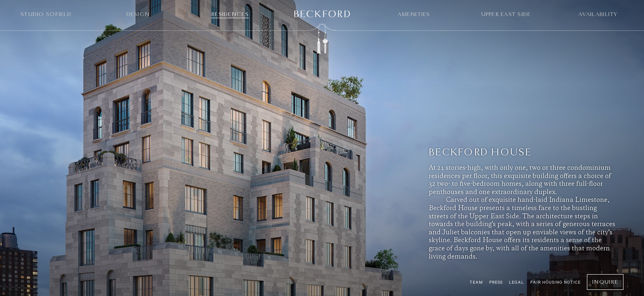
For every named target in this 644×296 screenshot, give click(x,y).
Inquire (605, 282)
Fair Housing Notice (555, 282)
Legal (516, 282)
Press (496, 282)
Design (138, 14)
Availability (598, 14)
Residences (230, 14)
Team (476, 282)
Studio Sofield (46, 14)
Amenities (414, 14)
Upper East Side (506, 14)
